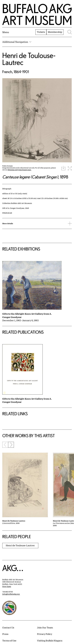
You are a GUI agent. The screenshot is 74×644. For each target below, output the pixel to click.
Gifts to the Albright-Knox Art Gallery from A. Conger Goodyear (27, 315)
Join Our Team (45, 627)
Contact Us (8, 627)
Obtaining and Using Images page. (19, 170)
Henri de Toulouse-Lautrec (29, 59)
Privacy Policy (45, 634)
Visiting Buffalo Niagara (50, 641)
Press (5, 634)
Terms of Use (9, 641)
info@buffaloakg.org (11, 594)
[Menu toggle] (6, 32)
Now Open (7, 586)
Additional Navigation (17, 42)
